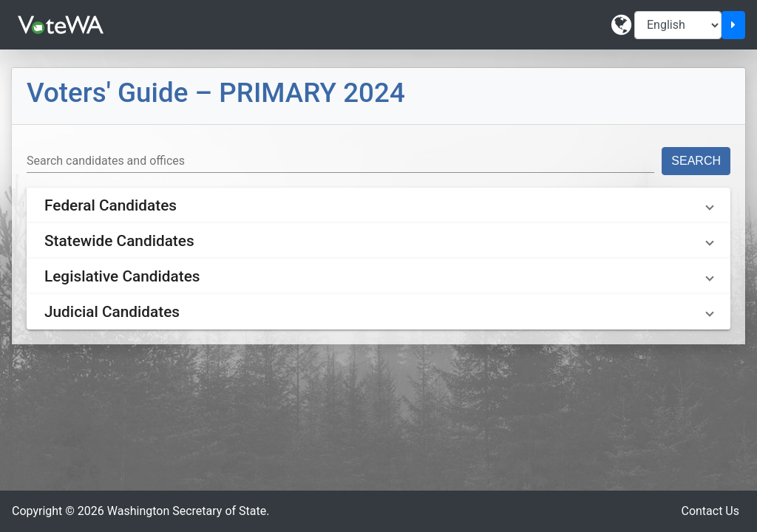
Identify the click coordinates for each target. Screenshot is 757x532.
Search (696, 161)
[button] (378, 205)
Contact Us (710, 511)
